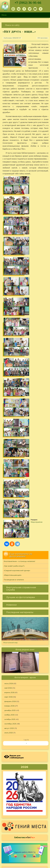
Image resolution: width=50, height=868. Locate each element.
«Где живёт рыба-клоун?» (14, 351)
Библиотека (25, 622)
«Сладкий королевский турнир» (17, 356)
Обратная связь (25, 849)
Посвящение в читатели (14, 365)
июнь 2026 (9, 469)
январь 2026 (9, 491)
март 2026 (8, 482)
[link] (25, 25)
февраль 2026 (10, 487)
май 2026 (8, 473)
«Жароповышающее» (13, 360)
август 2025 (9, 513)
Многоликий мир (10, 428)
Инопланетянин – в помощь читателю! (19, 346)
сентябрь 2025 (10, 509)
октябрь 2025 (10, 504)
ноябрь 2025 (9, 500)
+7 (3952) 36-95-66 (28, 3)
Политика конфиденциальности (32, 845)
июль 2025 (9, 518)
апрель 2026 (9, 478)
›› (26, 528)
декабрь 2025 (10, 496)
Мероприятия (16, 323)
